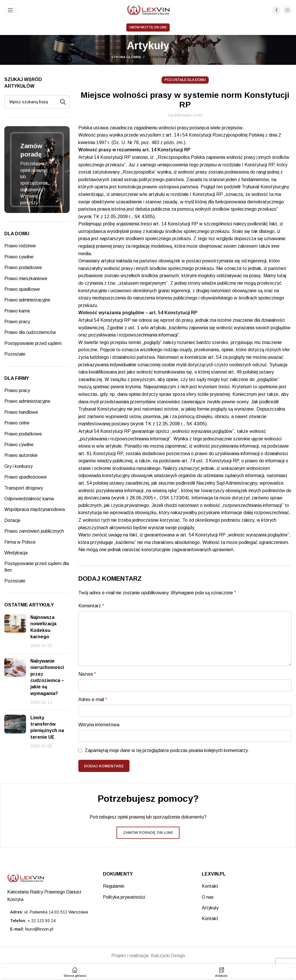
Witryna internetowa (99, 725)
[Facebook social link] (276, 10)
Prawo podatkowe (23, 267)
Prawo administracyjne (27, 300)
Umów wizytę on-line (148, 27)
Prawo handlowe (21, 412)
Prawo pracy (17, 322)
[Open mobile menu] (10, 10)
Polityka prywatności (124, 897)
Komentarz (91, 606)
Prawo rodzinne (20, 246)
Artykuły (210, 908)
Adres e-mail (93, 699)
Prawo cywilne (19, 257)
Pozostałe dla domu (166, 57)
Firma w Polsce (20, 542)
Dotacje (12, 520)
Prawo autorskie (21, 455)
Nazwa (87, 674)
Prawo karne (17, 311)
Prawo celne (17, 423)
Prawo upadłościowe (26, 477)
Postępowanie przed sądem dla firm (37, 567)
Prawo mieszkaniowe (26, 278)
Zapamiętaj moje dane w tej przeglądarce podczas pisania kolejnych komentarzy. (167, 750)
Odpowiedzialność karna (29, 499)
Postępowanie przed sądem (33, 343)
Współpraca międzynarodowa (35, 509)
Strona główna (126, 57)
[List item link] (49, 921)
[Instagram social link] (287, 10)
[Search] (37, 102)
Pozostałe (15, 354)
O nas (208, 897)
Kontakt (210, 886)
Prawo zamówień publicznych (34, 531)
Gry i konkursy (18, 466)
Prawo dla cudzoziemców (30, 332)
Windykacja (16, 553)
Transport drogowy (24, 488)
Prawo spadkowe (22, 289)
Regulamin (114, 886)
